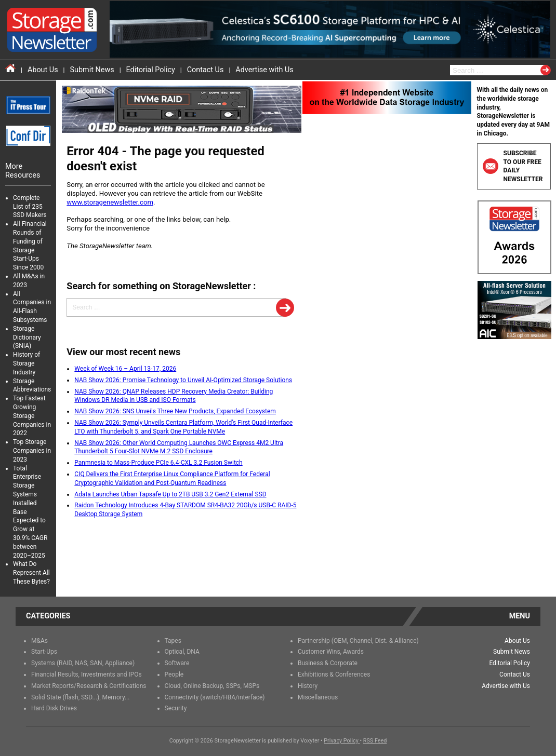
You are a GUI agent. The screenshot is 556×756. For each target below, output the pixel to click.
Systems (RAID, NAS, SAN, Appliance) (83, 663)
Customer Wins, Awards (331, 652)
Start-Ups (44, 652)
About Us (43, 70)
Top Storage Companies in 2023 (32, 451)
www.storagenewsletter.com (110, 202)
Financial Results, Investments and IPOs (87, 674)
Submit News (92, 70)
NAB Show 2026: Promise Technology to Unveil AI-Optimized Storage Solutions (183, 380)
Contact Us (206, 70)
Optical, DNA (182, 652)
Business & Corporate (328, 663)
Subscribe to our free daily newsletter (513, 166)
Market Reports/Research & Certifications (89, 686)
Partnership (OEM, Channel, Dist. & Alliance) (358, 641)
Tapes (173, 641)
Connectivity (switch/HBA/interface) (215, 697)
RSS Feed (375, 741)
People (174, 674)
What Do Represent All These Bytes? (31, 573)
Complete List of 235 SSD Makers (30, 207)
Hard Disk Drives (54, 708)
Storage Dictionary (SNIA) (27, 337)
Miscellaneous (318, 697)
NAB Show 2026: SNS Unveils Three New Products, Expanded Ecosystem (175, 411)
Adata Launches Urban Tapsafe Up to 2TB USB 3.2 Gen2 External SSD (170, 494)
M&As (39, 641)
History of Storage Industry (27, 363)
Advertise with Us (264, 70)
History (308, 686)
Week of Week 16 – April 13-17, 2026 (125, 369)
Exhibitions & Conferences (334, 674)
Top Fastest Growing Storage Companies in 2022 (32, 416)
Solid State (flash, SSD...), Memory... (80, 697)
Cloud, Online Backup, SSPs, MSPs (212, 686)
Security (176, 708)
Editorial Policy (151, 70)
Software (177, 663)
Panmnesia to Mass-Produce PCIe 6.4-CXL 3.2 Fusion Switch (158, 463)
